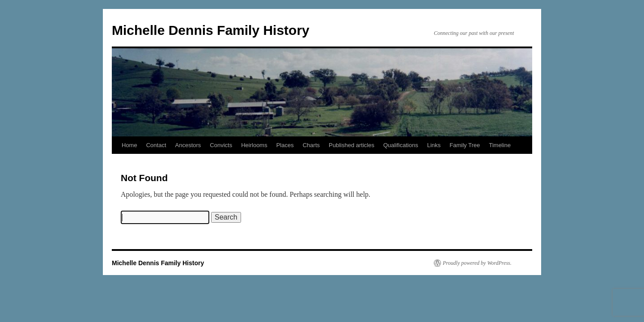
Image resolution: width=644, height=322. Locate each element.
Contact (156, 145)
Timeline (500, 145)
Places (285, 145)
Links (434, 145)
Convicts (221, 145)
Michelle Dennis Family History (211, 30)
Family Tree (465, 145)
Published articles (352, 145)
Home (129, 145)
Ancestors (188, 145)
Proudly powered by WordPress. (477, 263)
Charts (311, 145)
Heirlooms (254, 145)
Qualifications (401, 145)
